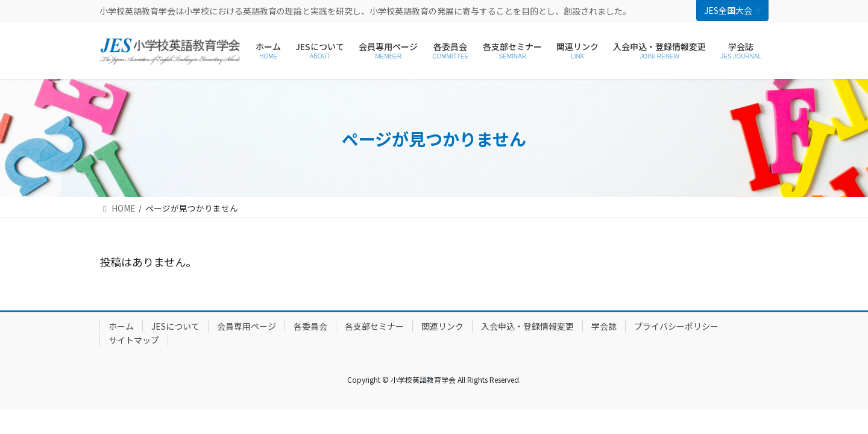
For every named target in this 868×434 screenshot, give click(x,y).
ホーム (121, 326)
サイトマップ (134, 340)
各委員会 (310, 326)
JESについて (175, 326)
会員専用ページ (247, 326)
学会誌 (604, 326)
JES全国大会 (732, 10)
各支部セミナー (374, 326)
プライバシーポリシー (676, 326)
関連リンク (442, 326)
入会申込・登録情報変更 (527, 326)
